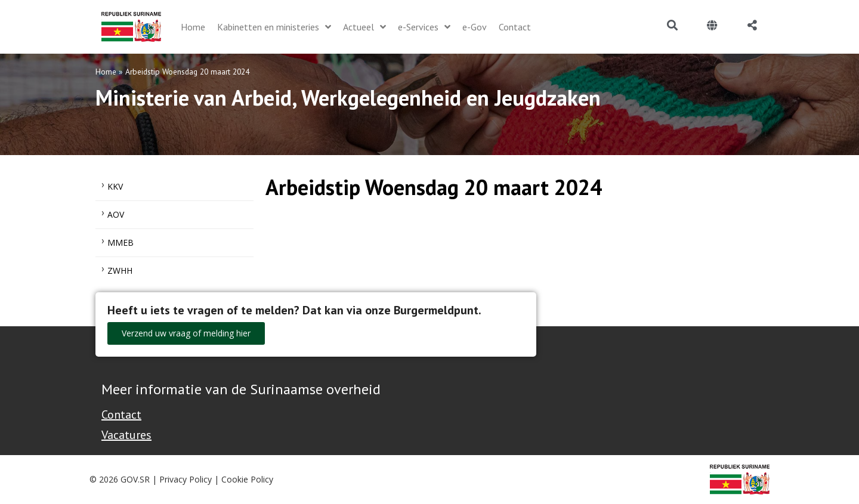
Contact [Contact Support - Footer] (121, 415)
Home (106, 72)
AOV (116, 214)
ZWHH (120, 270)
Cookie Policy (247, 479)
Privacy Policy (186, 479)
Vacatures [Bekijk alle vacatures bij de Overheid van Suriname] (126, 435)
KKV (115, 186)
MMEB (120, 242)
